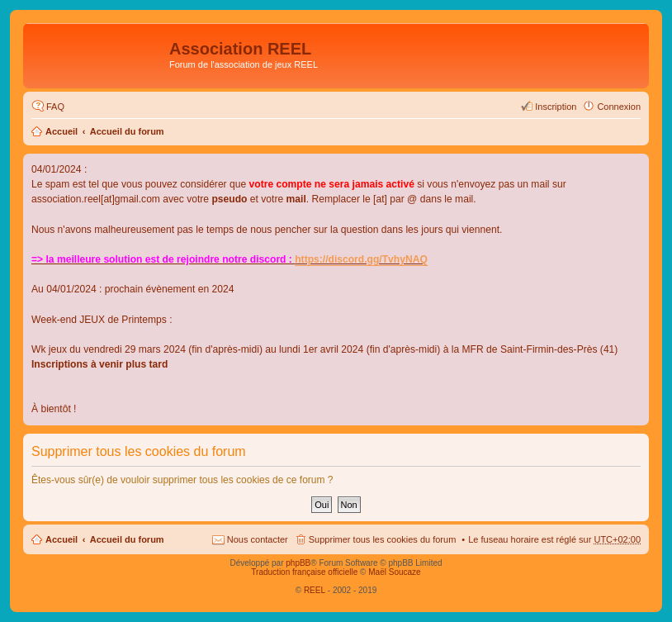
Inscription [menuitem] (556, 107)
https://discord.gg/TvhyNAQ (361, 259)
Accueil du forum (127, 131)
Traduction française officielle (304, 572)
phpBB (298, 563)
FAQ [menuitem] (55, 107)
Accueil (62, 131)
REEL (315, 590)
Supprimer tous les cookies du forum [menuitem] (383, 539)
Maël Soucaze (394, 572)
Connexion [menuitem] (619, 107)
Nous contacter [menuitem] (258, 539)
